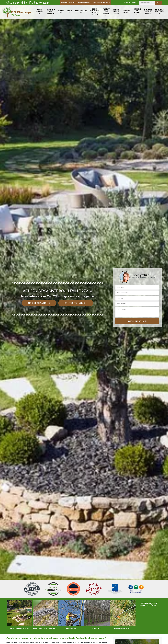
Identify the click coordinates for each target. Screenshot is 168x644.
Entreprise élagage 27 (126, 12)
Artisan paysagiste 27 (40, 12)
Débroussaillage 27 (81, 12)
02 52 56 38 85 (17, 3)
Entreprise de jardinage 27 (137, 12)
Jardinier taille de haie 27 (116, 12)
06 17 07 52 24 (39, 3)
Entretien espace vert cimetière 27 (106, 12)
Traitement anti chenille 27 (51, 12)
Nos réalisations (39, 303)
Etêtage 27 (69, 12)
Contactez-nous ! (76, 303)
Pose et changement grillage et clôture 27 (95, 12)
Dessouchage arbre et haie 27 (160, 12)
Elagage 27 (61, 12)
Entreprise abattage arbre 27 (148, 12)
